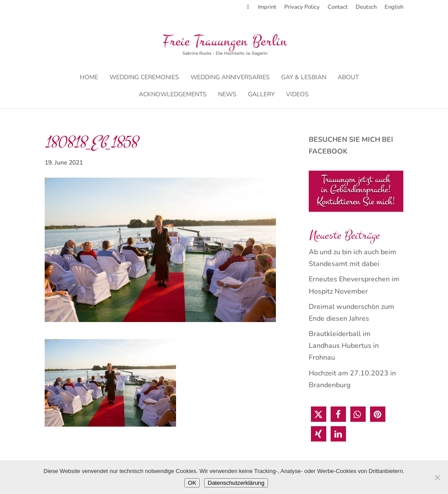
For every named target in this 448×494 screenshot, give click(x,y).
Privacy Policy (302, 8)
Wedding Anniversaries (230, 78)
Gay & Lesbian (304, 78)
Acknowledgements (173, 95)
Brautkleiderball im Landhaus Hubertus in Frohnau (344, 346)
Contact (338, 8)
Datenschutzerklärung (236, 483)
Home (89, 78)
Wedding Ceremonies (144, 78)
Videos (297, 95)
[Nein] (437, 477)
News (227, 95)
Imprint (267, 8)
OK (192, 483)
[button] (319, 414)
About (348, 78)
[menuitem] (366, 9)
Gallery (261, 95)
